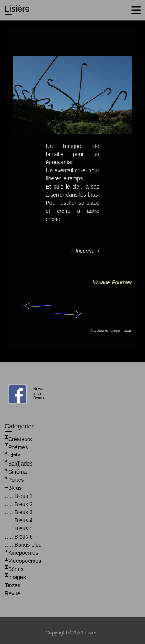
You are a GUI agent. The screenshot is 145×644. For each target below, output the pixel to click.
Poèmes (18, 447)
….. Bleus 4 (19, 520)
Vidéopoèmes (25, 561)
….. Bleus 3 (19, 512)
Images (17, 577)
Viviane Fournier (112, 282)
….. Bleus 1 (19, 496)
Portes (16, 480)
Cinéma (17, 472)
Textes (12, 585)
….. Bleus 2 (19, 504)
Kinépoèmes (23, 553)
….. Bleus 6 (19, 537)
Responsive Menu (136, 10)
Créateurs (20, 439)
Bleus (15, 488)
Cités (14, 455)
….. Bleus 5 (19, 528)
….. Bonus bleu (23, 545)
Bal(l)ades (20, 464)
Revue (12, 593)
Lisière (17, 9)
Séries (16, 569)
